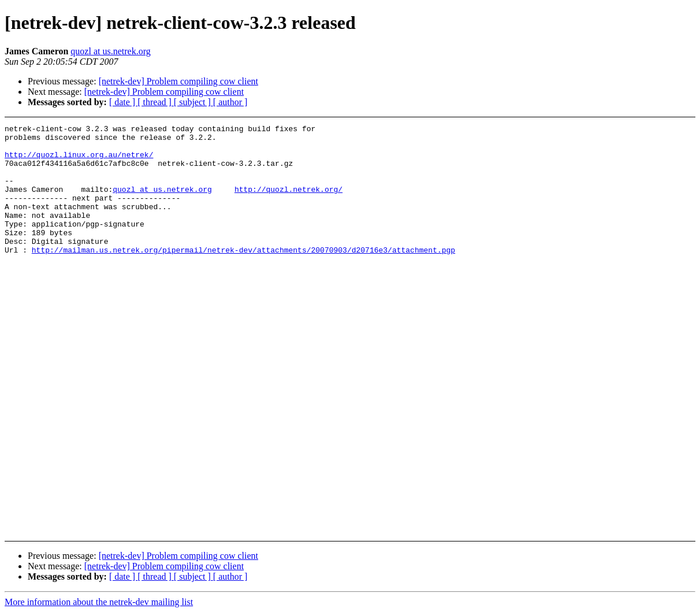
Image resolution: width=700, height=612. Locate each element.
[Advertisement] (628, 153)
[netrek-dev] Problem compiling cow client (178, 81)
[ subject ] (193, 102)
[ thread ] (156, 102)
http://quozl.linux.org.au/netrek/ (79, 161)
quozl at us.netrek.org (110, 51)
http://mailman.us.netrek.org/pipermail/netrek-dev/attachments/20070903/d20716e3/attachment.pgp (243, 276)
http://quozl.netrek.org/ (288, 203)
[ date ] (123, 102)
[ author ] (230, 102)
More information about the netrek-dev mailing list (99, 602)
